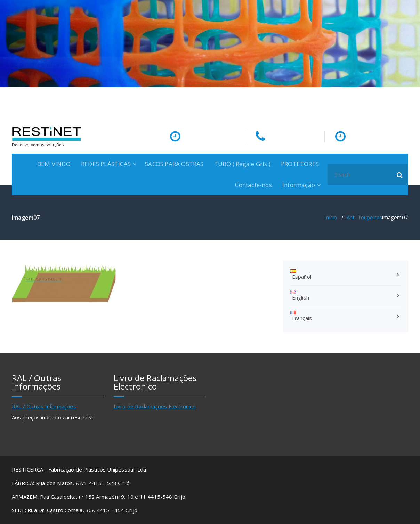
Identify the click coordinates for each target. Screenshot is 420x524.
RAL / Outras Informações (44, 406)
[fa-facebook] (407, 101)
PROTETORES (300, 164)
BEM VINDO (54, 164)
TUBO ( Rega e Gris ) (242, 164)
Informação (299, 185)
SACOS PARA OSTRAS (174, 164)
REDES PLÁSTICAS (106, 164)
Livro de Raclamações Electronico (155, 406)
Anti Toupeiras (365, 217)
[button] (400, 174)
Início (331, 217)
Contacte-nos (253, 185)
